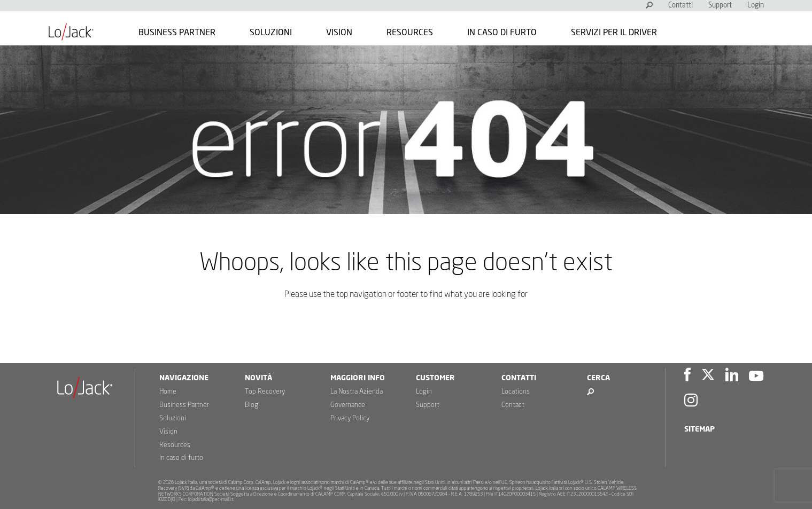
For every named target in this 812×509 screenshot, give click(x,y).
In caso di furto (502, 33)
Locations (516, 392)
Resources (410, 33)
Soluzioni (271, 33)
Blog (252, 405)
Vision (339, 33)
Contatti (680, 6)
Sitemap (699, 429)
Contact (513, 405)
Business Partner (177, 33)
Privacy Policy (350, 418)
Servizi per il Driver (614, 33)
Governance (348, 405)
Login (756, 6)
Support (720, 6)
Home (168, 392)
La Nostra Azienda (357, 392)
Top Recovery (265, 392)
